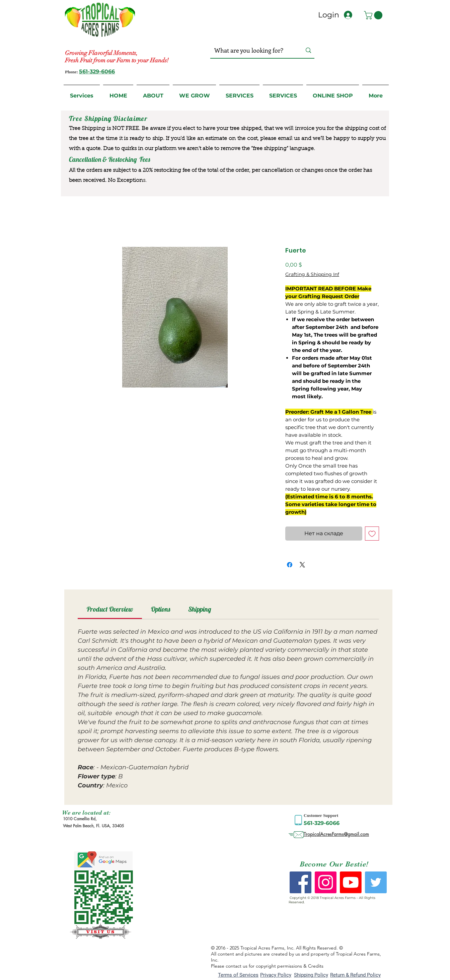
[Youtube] (351, 882)
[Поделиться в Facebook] (290, 565)
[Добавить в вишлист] (372, 534)
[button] (374, 15)
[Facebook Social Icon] (301, 882)
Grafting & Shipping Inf (312, 274)
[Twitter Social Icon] (376, 882)
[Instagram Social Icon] (326, 882)
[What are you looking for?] (251, 50)
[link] (110, 609)
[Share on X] (302, 565)
